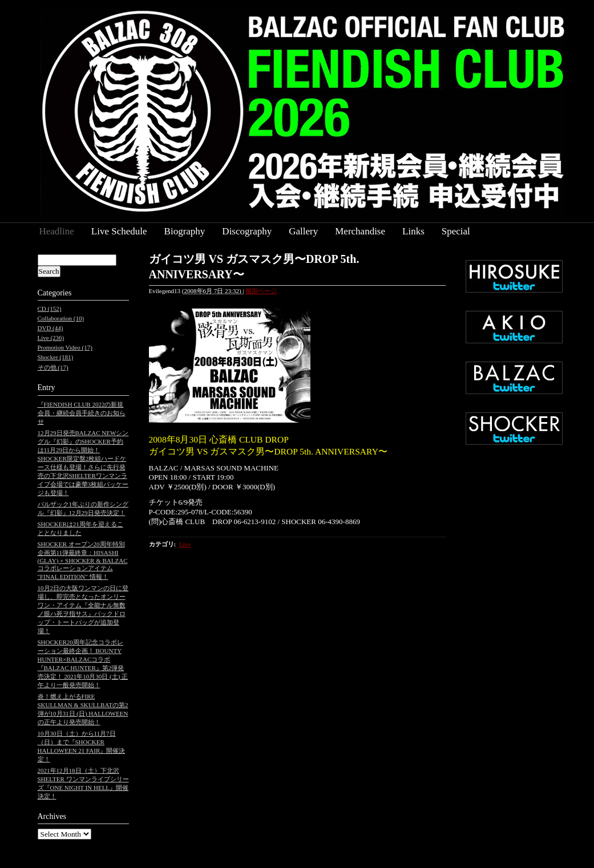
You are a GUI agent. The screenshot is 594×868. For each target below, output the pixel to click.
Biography (185, 231)
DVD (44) (50, 328)
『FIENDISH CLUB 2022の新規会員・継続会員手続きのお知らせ (82, 413)
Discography (247, 231)
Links (413, 231)
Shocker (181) (56, 357)
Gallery (303, 231)
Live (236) (51, 338)
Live (185, 544)
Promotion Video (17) (65, 347)
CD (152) (50, 309)
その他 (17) (53, 367)
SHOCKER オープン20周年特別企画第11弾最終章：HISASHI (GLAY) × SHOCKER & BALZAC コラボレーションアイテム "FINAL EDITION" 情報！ (83, 560)
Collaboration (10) (61, 318)
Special (456, 231)
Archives (52, 816)
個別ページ (261, 291)
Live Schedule (119, 231)
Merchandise (360, 231)
